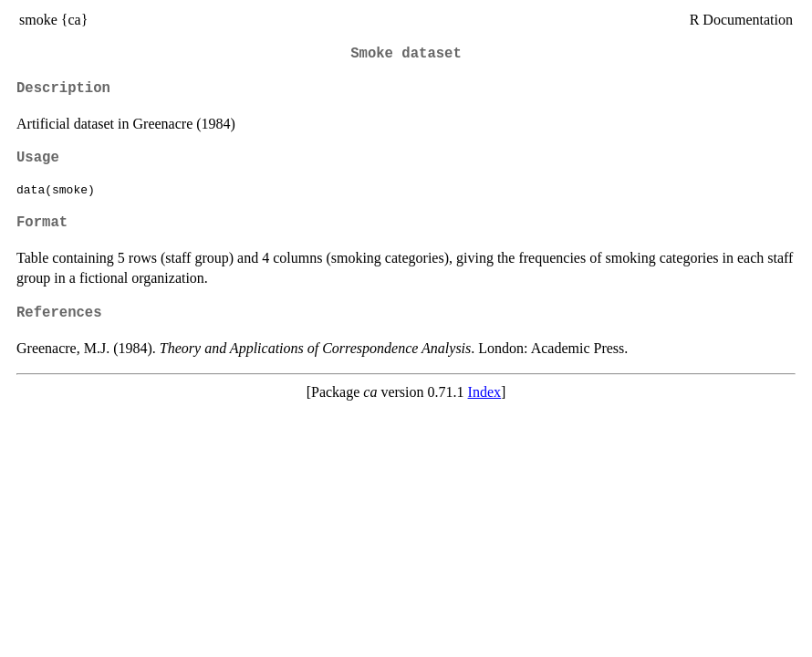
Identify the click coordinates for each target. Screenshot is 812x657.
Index (484, 392)
